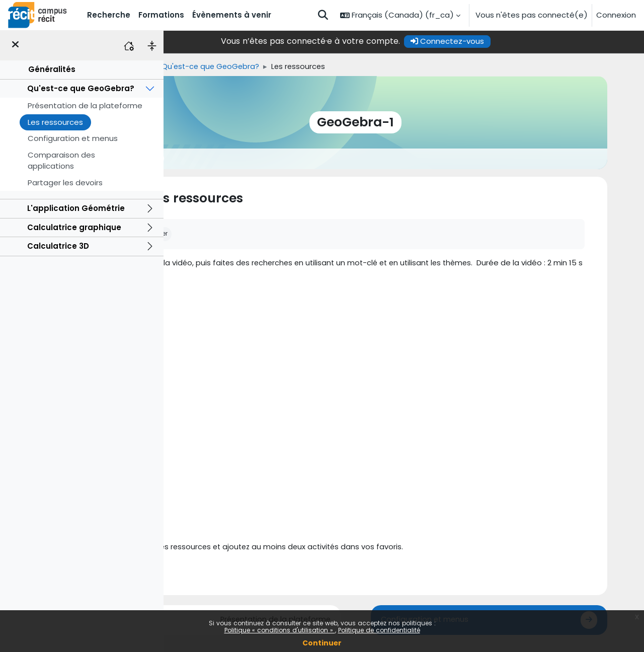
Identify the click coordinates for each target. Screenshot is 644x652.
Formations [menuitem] (161, 15)
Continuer (322, 643)
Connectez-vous (496, 41)
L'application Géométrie (76, 208)
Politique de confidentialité (379, 630)
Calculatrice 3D (58, 246)
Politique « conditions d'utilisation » (280, 630)
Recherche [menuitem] (109, 15)
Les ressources (55, 122)
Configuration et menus (73, 138)
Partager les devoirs (65, 183)
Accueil (181, 66)
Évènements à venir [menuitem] (232, 15)
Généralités (52, 69)
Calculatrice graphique (74, 227)
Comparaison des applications (61, 161)
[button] (323, 15)
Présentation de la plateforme (85, 105)
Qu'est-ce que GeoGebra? (81, 88)
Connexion (616, 15)
